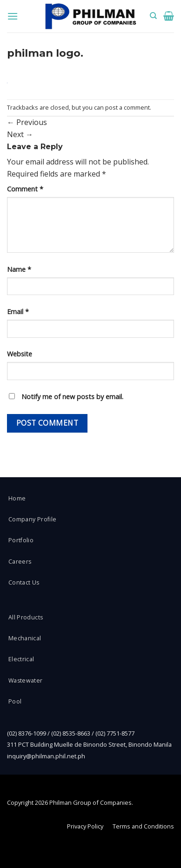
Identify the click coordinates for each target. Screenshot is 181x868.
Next (20, 134)
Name (19, 269)
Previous (27, 122)
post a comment (127, 107)
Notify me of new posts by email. (72, 397)
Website (20, 354)
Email (18, 312)
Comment (25, 189)
